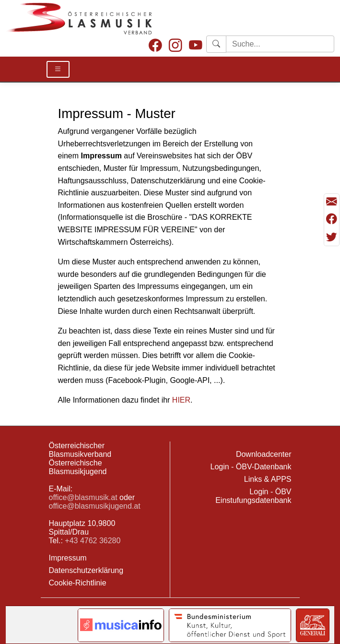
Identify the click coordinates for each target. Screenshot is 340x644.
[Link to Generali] (313, 625)
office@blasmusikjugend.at (95, 506)
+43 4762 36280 (93, 541)
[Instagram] (176, 46)
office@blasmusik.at (83, 497)
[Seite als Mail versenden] (332, 203)
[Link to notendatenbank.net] (121, 625)
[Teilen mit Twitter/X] (332, 237)
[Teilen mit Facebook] (332, 220)
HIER (181, 400)
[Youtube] (196, 46)
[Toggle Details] (58, 69)
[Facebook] (155, 46)
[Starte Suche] (280, 44)
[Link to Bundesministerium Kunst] (230, 625)
